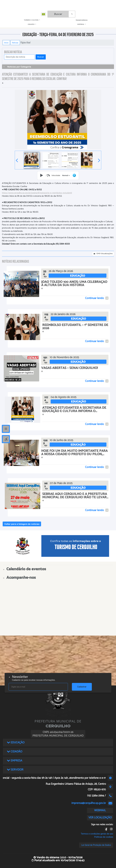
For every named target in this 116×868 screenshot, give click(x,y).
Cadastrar (82, 687)
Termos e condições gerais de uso (97, 834)
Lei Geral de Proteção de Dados (96, 845)
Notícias (15, 43)
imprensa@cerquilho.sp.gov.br (89, 803)
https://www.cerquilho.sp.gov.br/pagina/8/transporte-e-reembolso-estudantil (37, 193)
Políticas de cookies (104, 837)
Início (6, 43)
